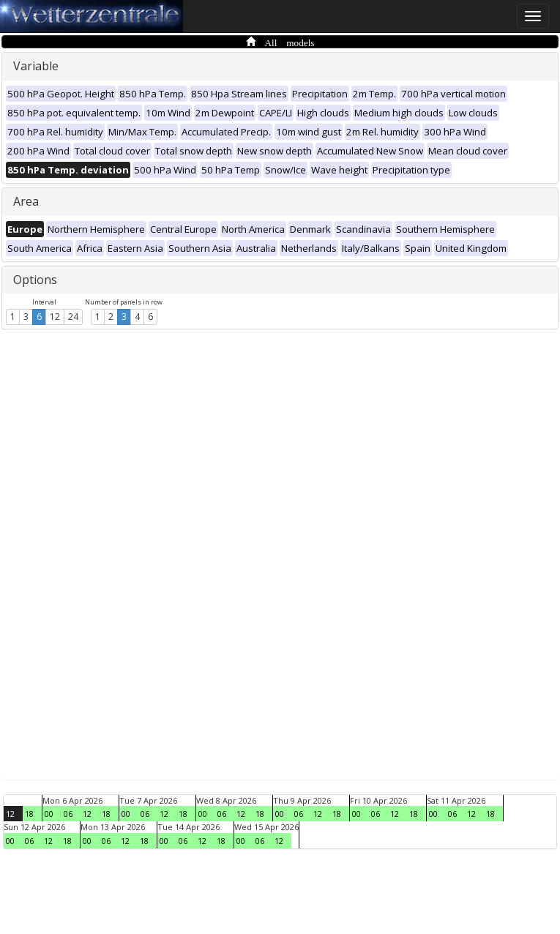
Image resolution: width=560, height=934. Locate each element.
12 (55, 317)
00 (49, 814)
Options (35, 280)
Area (26, 201)
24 (73, 317)
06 (68, 814)
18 (29, 814)
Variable (36, 66)
